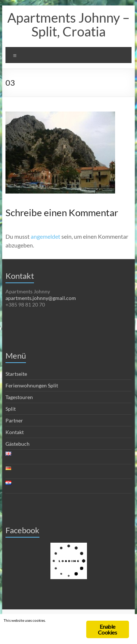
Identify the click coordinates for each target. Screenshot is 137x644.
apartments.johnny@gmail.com (41, 298)
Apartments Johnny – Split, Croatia (68, 24)
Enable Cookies (107, 629)
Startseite (16, 374)
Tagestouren (19, 397)
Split (11, 409)
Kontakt (15, 432)
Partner (14, 420)
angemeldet (45, 236)
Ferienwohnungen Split (32, 385)
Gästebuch (18, 444)
